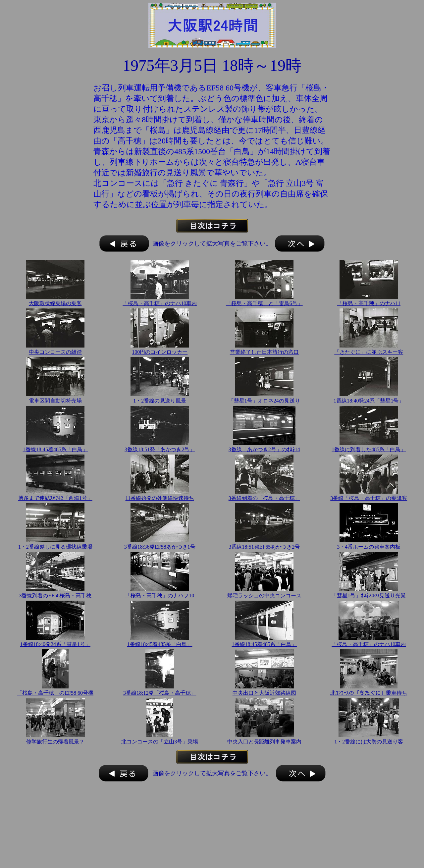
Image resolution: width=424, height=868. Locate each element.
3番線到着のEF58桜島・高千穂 (55, 596)
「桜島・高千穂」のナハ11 (369, 303)
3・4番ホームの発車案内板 (369, 547)
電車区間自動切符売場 (55, 401)
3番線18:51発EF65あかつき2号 (264, 547)
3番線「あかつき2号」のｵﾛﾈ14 (264, 449)
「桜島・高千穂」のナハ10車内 (160, 303)
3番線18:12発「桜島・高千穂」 (160, 693)
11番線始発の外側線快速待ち (160, 498)
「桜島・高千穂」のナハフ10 (160, 596)
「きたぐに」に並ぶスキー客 (369, 352)
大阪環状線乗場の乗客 (55, 303)
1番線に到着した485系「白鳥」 (369, 449)
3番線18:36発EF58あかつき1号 (160, 547)
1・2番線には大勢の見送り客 (369, 742)
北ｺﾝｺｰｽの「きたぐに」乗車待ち (369, 693)
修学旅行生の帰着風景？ (55, 742)
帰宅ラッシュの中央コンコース (264, 596)
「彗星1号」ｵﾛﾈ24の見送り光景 (369, 596)
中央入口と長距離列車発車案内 (264, 742)
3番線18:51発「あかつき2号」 (160, 449)
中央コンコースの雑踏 (55, 352)
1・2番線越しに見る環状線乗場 (55, 547)
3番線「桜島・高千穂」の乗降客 (369, 498)
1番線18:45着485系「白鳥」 (55, 449)
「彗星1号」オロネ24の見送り (264, 401)
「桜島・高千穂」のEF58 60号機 (55, 693)
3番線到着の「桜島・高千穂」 (264, 498)
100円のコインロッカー (160, 352)
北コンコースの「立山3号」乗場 (160, 742)
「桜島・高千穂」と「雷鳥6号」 (264, 303)
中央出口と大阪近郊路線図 (264, 693)
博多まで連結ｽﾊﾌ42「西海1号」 (55, 498)
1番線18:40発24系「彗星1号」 (369, 401)
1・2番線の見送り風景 (160, 401)
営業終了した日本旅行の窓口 (264, 352)
